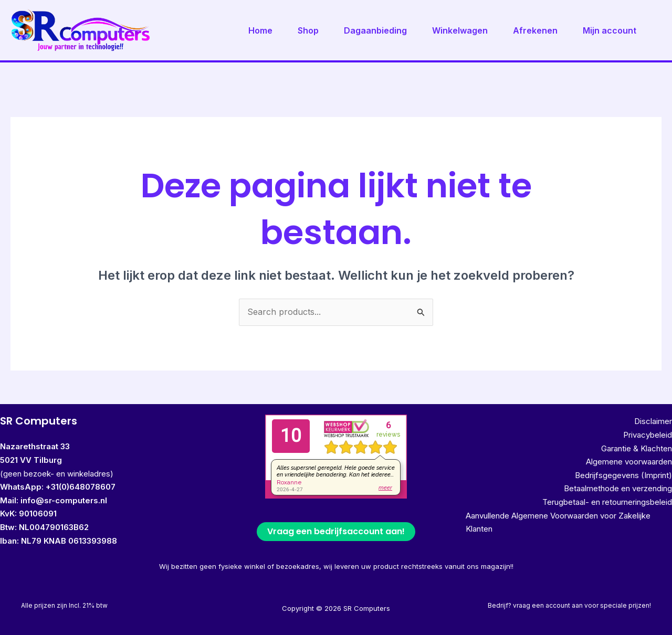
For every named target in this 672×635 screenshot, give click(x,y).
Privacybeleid (648, 435)
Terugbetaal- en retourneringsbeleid (607, 502)
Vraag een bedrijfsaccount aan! (336, 531)
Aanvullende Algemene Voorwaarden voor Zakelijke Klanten (558, 522)
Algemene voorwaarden (629, 462)
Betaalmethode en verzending (618, 488)
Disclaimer (653, 421)
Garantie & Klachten (637, 448)
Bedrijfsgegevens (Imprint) (623, 475)
